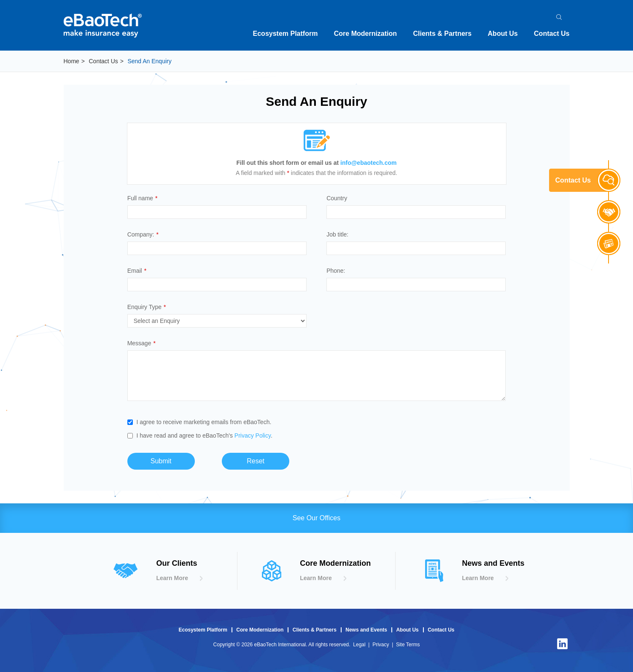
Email (137, 271)
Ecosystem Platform (286, 34)
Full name (143, 198)
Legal (359, 645)
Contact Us (552, 34)
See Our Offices (317, 518)
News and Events (366, 630)
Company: (143, 234)
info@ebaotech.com (368, 163)
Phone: (336, 271)
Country (337, 198)
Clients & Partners (442, 34)
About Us (503, 34)
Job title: (337, 234)
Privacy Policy (253, 435)
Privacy (381, 645)
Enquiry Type (147, 307)
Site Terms (408, 645)
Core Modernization (365, 34)
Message (141, 343)
